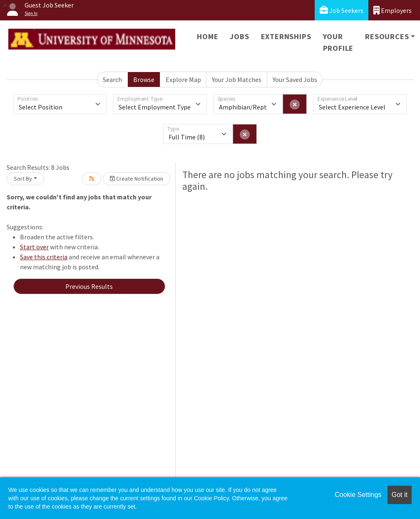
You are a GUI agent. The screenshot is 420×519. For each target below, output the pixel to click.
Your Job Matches (237, 79)
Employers (393, 10)
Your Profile (338, 42)
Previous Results (89, 286)
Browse (144, 79)
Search (112, 79)
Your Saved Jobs (295, 79)
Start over (34, 247)
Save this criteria (44, 257)
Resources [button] (387, 36)
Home (208, 36)
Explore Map (183, 79)
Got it (400, 495)
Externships (286, 36)
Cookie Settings (358, 495)
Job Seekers (342, 10)
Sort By (23, 179)
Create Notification (137, 179)
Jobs (239, 36)
